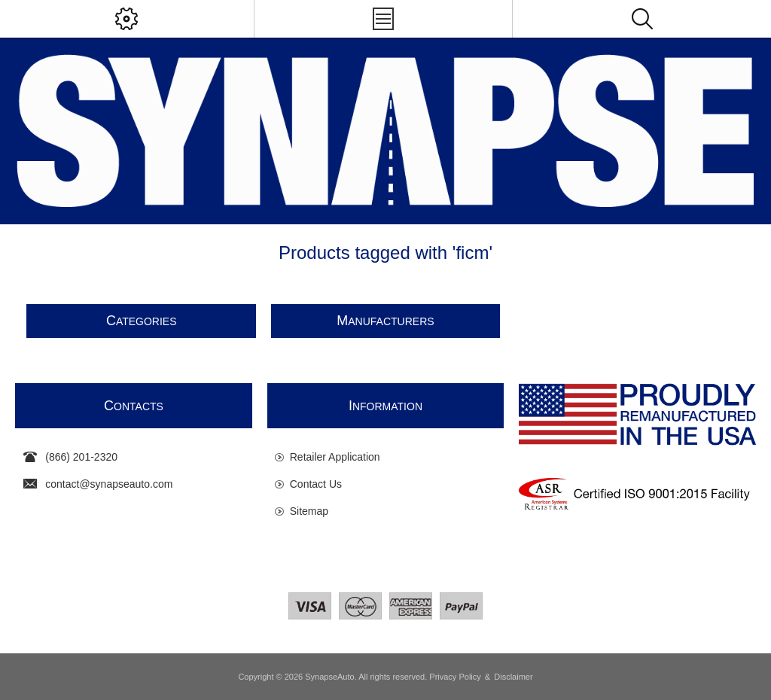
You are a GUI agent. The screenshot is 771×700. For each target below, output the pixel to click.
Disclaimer (513, 677)
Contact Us (316, 484)
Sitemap (309, 511)
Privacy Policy (455, 677)
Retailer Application (335, 457)
